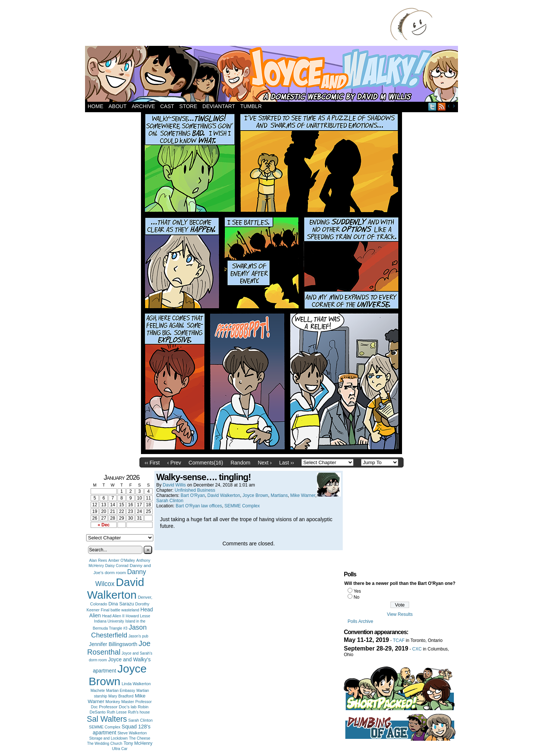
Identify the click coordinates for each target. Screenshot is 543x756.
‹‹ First (152, 463)
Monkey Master (120, 702)
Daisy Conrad (117, 566)
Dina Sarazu (121, 604)
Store (188, 106)
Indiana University (109, 621)
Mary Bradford (121, 696)
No (356, 597)
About (117, 106)
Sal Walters (107, 719)
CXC (417, 649)
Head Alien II (113, 616)
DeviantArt (219, 106)
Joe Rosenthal (119, 648)
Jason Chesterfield (119, 631)
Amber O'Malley (122, 560)
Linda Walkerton (136, 684)
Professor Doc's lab (118, 707)
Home (95, 106)
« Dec (104, 525)
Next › (265, 463)
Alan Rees (98, 560)
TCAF (398, 640)
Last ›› (286, 463)
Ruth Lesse (117, 712)
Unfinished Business (195, 490)
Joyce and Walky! (273, 75)
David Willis (174, 485)
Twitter (432, 106)
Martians (279, 495)
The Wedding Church (105, 744)
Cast (167, 106)
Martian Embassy (121, 691)
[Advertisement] (239, 24)
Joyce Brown (118, 675)
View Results (400, 614)
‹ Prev (174, 463)
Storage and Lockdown (108, 738)
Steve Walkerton (132, 733)
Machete (98, 691)
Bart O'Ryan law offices (199, 506)
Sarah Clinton (140, 720)
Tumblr (251, 106)
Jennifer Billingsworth (113, 644)
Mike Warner (303, 495)
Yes (357, 591)
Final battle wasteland (120, 610)
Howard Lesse (138, 616)
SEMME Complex (105, 727)
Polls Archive (360, 621)
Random (240, 463)
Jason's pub (138, 636)
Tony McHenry (138, 743)
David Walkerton (116, 588)
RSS (442, 106)
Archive (143, 106)
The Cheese (140, 738)
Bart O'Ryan (193, 495)
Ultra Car (120, 749)
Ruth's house (139, 712)
